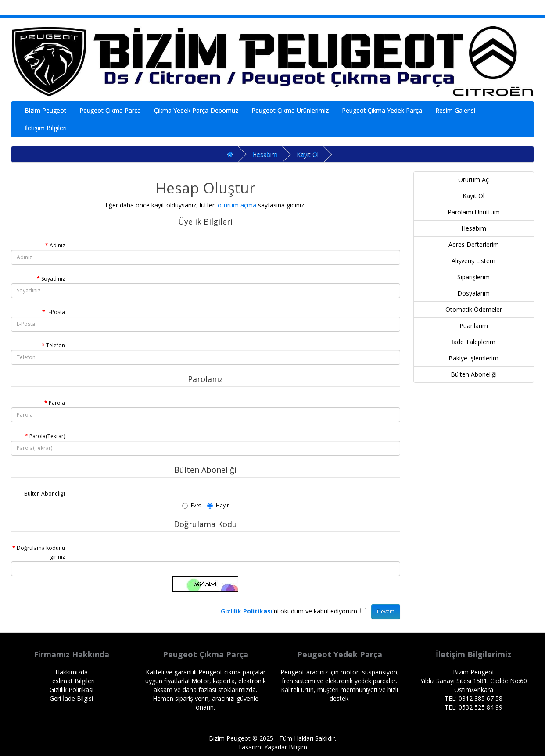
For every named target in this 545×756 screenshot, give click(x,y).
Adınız (57, 245)
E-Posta (56, 312)
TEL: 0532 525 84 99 (473, 707)
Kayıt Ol (308, 154)
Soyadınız (53, 279)
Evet (192, 505)
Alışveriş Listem (473, 261)
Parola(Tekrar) (47, 436)
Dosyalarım (473, 293)
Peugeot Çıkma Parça (110, 110)
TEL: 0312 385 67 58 (473, 698)
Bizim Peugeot (45, 110)
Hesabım (265, 154)
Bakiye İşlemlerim (473, 358)
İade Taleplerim (473, 342)
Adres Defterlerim (474, 244)
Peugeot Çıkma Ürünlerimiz (290, 110)
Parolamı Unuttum (474, 212)
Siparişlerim (473, 277)
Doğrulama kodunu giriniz (41, 552)
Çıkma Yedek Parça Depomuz (196, 110)
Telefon (56, 345)
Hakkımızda (72, 672)
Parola (57, 403)
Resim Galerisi (455, 110)
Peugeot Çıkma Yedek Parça (382, 110)
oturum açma (237, 205)
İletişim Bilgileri (46, 128)
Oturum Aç (473, 180)
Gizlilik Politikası (72, 690)
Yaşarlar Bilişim (286, 747)
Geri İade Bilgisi (71, 698)
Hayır (218, 505)
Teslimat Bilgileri (72, 681)
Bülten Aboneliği (45, 494)
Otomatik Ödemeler (474, 309)
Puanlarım (474, 326)
